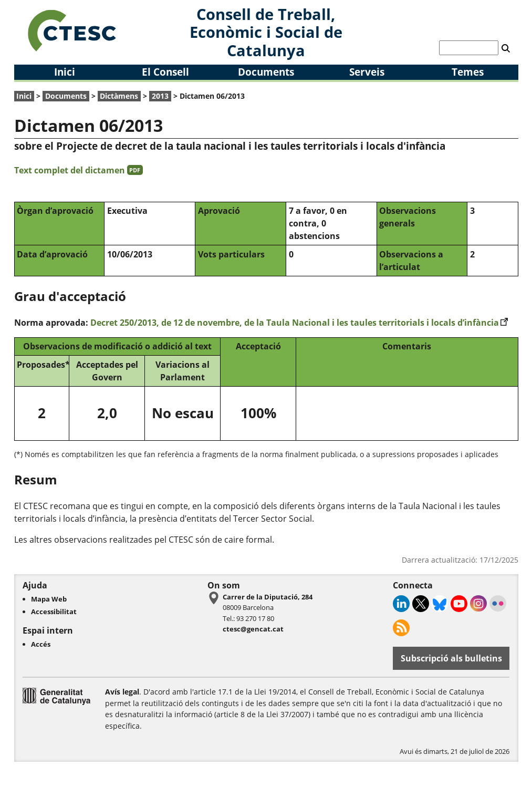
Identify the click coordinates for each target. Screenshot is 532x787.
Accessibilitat (54, 612)
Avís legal (122, 692)
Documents (266, 72)
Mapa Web (49, 599)
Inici (65, 72)
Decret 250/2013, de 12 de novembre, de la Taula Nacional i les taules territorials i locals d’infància (299, 323)
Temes (468, 72)
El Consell (165, 72)
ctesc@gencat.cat (253, 629)
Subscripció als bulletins (451, 658)
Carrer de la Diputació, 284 (268, 597)
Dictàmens (119, 96)
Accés (41, 644)
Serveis (367, 72)
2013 (160, 96)
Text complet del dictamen (79, 170)
